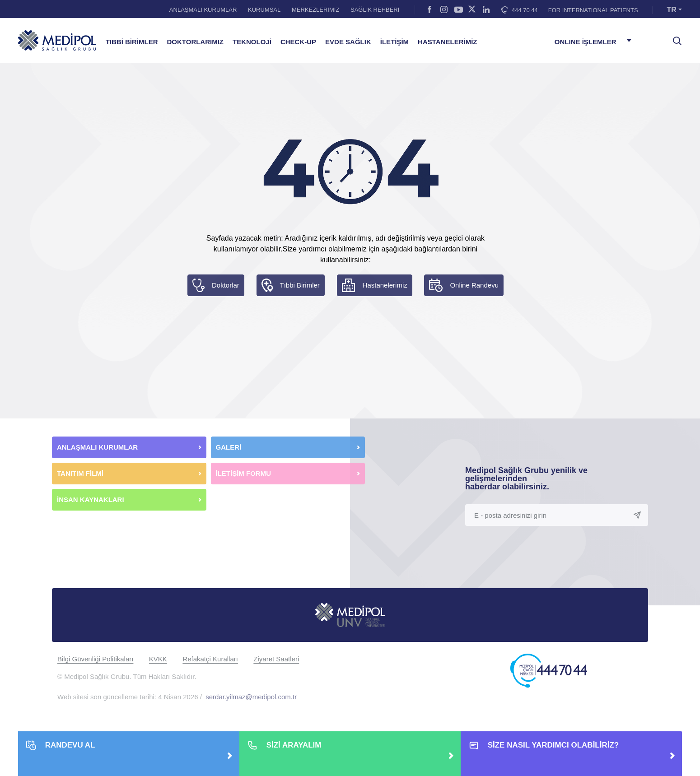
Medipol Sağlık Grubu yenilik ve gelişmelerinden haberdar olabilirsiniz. (526, 479)
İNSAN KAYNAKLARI (91, 500)
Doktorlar (226, 285)
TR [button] (672, 10)
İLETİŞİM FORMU (244, 473)
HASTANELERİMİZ (447, 42)
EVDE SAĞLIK (348, 42)
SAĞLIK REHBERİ (375, 10)
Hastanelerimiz (385, 285)
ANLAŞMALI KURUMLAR (203, 10)
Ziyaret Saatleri (276, 659)
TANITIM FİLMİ (80, 473)
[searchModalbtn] (674, 37)
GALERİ (229, 447)
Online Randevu (474, 285)
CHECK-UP (298, 42)
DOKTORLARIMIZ (195, 42)
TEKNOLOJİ (252, 42)
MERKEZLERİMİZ (315, 10)
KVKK (158, 659)
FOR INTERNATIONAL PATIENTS (593, 10)
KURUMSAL (264, 10)
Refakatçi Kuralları (210, 659)
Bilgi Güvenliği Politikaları (95, 659)
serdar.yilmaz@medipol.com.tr (251, 697)
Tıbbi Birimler (300, 285)
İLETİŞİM (394, 42)
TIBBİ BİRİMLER (132, 42)
